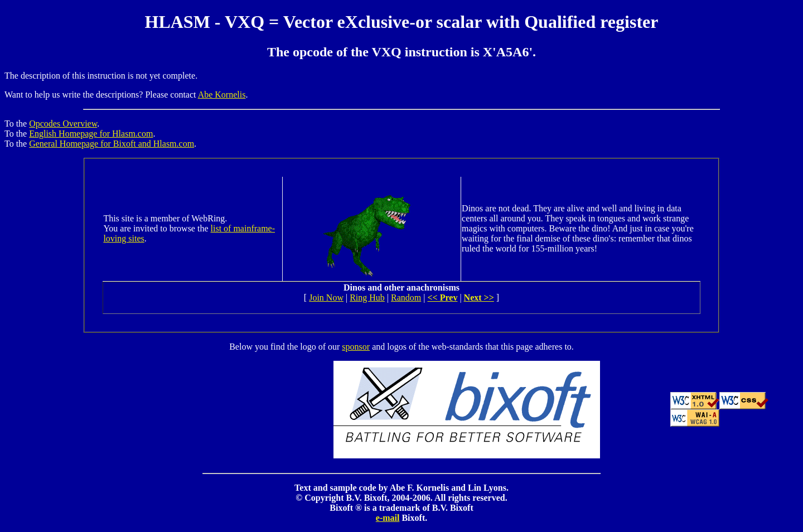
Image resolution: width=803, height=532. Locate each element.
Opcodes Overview (63, 124)
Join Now (326, 298)
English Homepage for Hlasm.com (91, 134)
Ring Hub (367, 298)
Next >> (479, 298)
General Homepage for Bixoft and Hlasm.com (112, 144)
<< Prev (442, 298)
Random (406, 298)
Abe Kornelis (222, 95)
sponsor (356, 347)
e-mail (388, 518)
